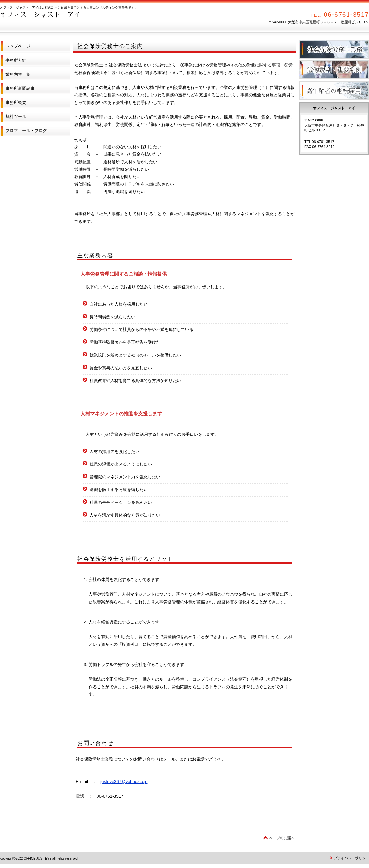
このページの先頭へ (279, 838)
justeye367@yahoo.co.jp (124, 782)
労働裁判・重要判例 (334, 70)
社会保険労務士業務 (334, 49)
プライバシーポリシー (351, 858)
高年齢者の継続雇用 (334, 91)
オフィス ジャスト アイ (64, 19)
